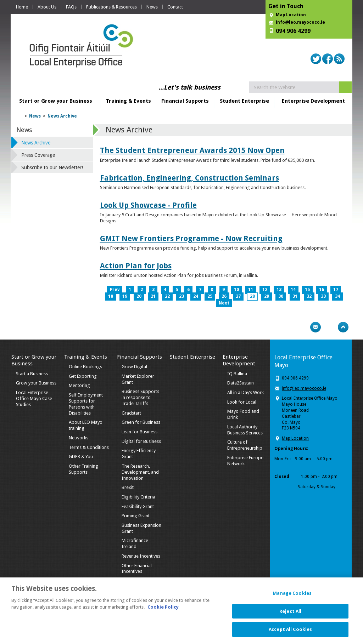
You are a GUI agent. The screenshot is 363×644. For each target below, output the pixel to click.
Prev (115, 290)
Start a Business (32, 374)
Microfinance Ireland (135, 543)
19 (125, 296)
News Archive (62, 116)
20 (139, 296)
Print (302, 327)
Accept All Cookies (290, 633)
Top (343, 327)
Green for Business (141, 422)
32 (309, 296)
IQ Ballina (237, 374)
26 (224, 296)
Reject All (290, 614)
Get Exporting (83, 376)
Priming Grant (136, 516)
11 (251, 290)
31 (295, 296)
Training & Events (128, 101)
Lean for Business (139, 432)
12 (265, 290)
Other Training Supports (83, 469)
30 (281, 296)
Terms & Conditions (89, 447)
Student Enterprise (244, 101)
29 (267, 296)
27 (238, 296)
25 (210, 296)
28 (252, 296)
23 (181, 296)
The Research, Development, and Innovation (140, 472)
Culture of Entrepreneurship (245, 445)
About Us (47, 7)
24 (196, 296)
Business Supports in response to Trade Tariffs (140, 397)
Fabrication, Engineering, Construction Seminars (189, 178)
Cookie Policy (163, 611)
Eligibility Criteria (138, 497)
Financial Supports (185, 101)
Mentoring (79, 385)
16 (322, 290)
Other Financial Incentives (137, 569)
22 (167, 296)
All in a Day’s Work (245, 392)
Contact (175, 7)
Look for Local (242, 402)
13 (279, 290)
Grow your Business (36, 383)
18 (111, 296)
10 (236, 290)
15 (307, 290)
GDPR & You (81, 457)
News (152, 7)
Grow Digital (134, 367)
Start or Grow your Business (56, 101)
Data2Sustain (241, 383)
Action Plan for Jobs (136, 266)
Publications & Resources (111, 7)
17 (336, 290)
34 (337, 296)
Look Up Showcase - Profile (148, 205)
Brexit (128, 487)
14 (293, 290)
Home (22, 7)
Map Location (291, 15)
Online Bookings (85, 367)
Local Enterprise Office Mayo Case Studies (34, 398)
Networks (79, 438)
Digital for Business (141, 441)
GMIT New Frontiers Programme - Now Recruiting (191, 238)
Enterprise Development (313, 101)
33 (323, 296)
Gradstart (131, 413)
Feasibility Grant (138, 506)
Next (224, 303)
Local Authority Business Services (245, 430)
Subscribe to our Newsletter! (52, 167)
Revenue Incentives (141, 556)
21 (153, 296)
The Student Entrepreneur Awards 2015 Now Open (192, 150)
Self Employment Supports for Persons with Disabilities (86, 404)
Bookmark (329, 327)
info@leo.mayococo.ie (304, 388)
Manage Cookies (292, 596)
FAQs (71, 7)
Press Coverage (38, 155)
